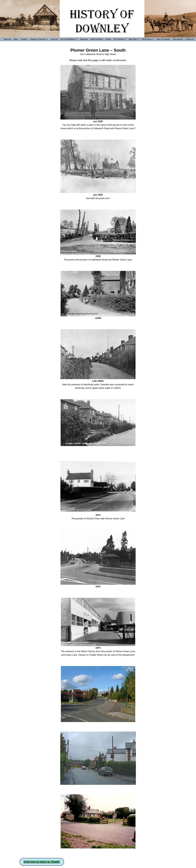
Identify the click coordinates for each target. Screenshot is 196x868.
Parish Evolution (97, 39)
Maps (16, 39)
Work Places (147, 39)
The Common (119, 39)
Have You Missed (163, 39)
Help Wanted (178, 39)
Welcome (7, 39)
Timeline (24, 39)
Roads (108, 39)
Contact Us (190, 39)
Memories (84, 39)
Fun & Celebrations (68, 39)
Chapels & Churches (38, 39)
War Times (133, 39)
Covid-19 (54, 39)
